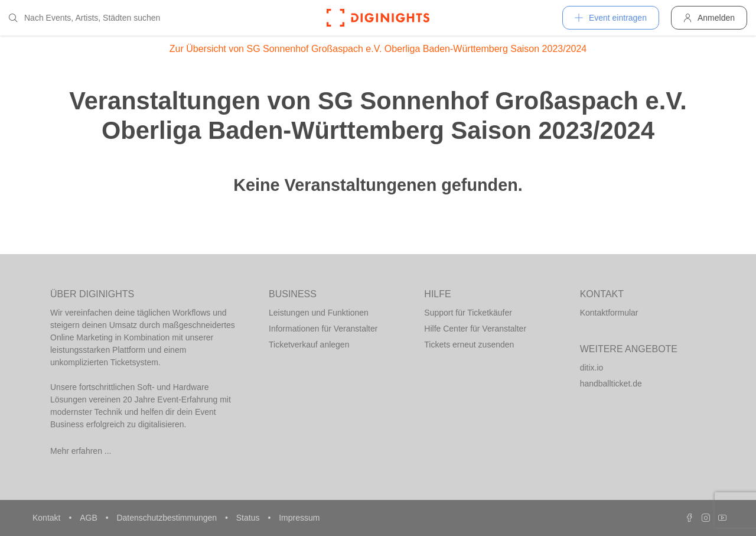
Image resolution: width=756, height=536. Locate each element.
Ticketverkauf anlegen (309, 345)
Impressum (299, 518)
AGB (89, 518)
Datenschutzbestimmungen (168, 518)
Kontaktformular (609, 313)
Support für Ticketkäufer (468, 313)
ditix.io (592, 368)
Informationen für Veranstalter (323, 329)
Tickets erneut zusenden (469, 345)
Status (249, 518)
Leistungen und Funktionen (319, 313)
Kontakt (48, 518)
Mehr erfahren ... (81, 451)
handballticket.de (611, 384)
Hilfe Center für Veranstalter (475, 329)
